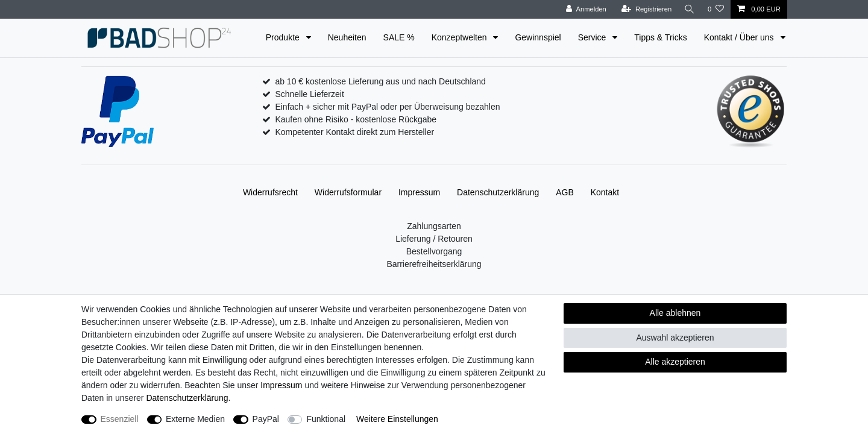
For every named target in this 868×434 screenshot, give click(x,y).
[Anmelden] (585, 9)
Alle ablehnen (675, 313)
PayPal (266, 419)
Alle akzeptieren (675, 362)
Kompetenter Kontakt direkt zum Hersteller (354, 132)
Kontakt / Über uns (740, 37)
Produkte (284, 37)
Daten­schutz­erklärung (498, 192)
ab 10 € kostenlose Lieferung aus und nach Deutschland (380, 81)
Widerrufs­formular (348, 192)
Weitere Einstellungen (397, 419)
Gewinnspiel (538, 37)
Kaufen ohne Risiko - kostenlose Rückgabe (356, 119)
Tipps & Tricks (660, 37)
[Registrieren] (645, 9)
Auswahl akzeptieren (675, 338)
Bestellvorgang (434, 251)
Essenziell (120, 419)
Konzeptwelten (461, 37)
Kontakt (605, 192)
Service (593, 37)
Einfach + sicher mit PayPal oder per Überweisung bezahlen (387, 107)
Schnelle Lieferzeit (309, 94)
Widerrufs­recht (270, 192)
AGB (565, 192)
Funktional (326, 419)
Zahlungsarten (434, 226)
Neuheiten (347, 37)
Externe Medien (195, 419)
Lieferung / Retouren (434, 239)
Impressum (419, 192)
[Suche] (689, 9)
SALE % (399, 37)
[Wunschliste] (716, 9)
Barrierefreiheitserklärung (434, 264)
